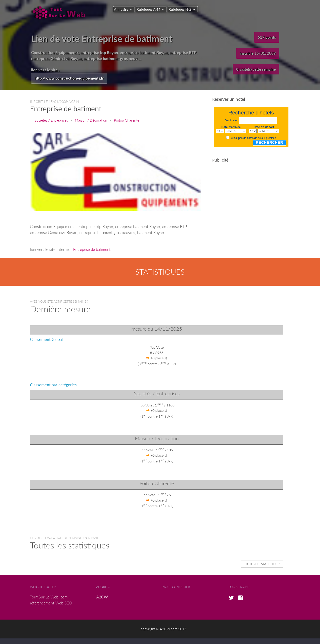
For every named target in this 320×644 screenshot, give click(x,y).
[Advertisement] (250, 199)
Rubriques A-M (150, 9)
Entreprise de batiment (92, 250)
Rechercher (269, 143)
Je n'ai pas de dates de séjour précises (253, 138)
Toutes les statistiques (262, 564)
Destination (232, 121)
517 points (266, 37)
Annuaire (121, 9)
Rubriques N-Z (184, 9)
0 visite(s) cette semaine (254, 70)
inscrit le (257, 54)
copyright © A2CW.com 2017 (163, 629)
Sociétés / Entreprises (51, 120)
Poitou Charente (127, 120)
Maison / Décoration (91, 120)
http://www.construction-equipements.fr (71, 78)
